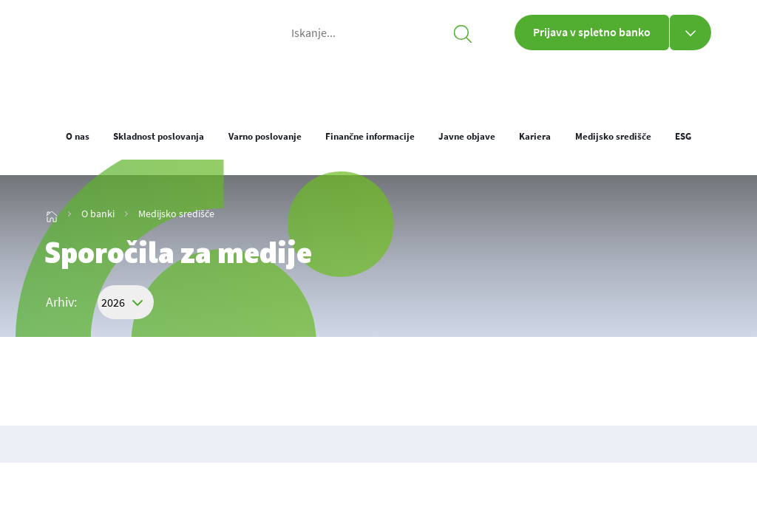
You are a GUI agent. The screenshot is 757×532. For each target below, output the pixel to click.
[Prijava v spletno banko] (690, 33)
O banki (514, 81)
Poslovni (405, 81)
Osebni (298, 81)
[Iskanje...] (378, 33)
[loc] (668, 85)
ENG (701, 86)
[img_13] (52, 214)
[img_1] (118, 82)
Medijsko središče (176, 214)
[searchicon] (463, 33)
